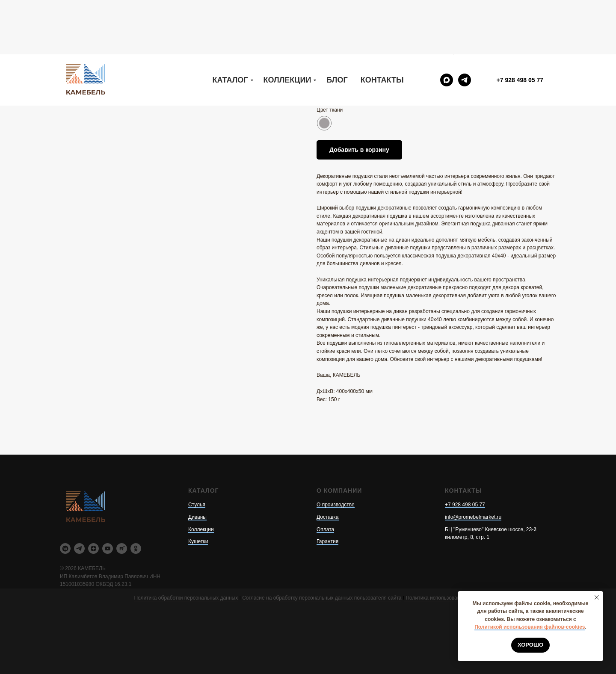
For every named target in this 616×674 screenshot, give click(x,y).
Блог (337, 26)
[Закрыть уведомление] (597, 597)
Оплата (325, 529)
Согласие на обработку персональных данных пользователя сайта (322, 598)
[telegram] (465, 26)
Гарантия (327, 541)
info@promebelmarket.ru (473, 517)
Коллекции (287, 26)
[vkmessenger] (65, 548)
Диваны (197, 517)
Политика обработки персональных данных (186, 598)
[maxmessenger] (447, 26)
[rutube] (122, 548)
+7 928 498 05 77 (465, 505)
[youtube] (108, 548)
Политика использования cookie (443, 598)
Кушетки (198, 541)
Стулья (197, 505)
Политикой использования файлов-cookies (530, 627)
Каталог (230, 26)
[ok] (136, 548)
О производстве (336, 505)
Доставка (328, 517)
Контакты (382, 26)
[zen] (93, 548)
